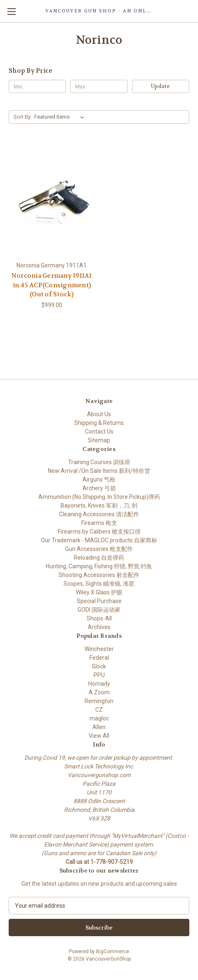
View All (99, 736)
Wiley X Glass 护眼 (99, 592)
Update (160, 86)
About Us (99, 414)
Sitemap (99, 440)
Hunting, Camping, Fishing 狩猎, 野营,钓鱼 (99, 566)
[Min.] (37, 86)
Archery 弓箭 (99, 488)
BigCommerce (113, 951)
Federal (99, 658)
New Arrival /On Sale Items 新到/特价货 (99, 471)
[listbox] (61, 117)
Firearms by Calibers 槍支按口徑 (99, 532)
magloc (99, 718)
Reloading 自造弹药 (99, 558)
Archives (99, 627)
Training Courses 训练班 (99, 462)
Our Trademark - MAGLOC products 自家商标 (99, 540)
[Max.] (99, 86)
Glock (99, 666)
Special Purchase (99, 601)
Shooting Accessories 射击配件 (99, 575)
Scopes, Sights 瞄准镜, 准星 (99, 584)
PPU (99, 675)
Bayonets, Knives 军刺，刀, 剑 (99, 505)
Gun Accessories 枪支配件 (99, 549)
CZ (99, 710)
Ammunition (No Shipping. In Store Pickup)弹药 (99, 497)
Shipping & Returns (99, 423)
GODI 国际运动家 (99, 610)
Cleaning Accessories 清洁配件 (99, 514)
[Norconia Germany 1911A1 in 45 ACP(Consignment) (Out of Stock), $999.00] (52, 200)
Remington (99, 701)
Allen (99, 727)
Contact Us (99, 432)
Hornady (99, 684)
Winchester (99, 649)
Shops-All (99, 618)
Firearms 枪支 (99, 523)
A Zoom (99, 692)
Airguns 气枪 (99, 479)
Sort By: (23, 117)
